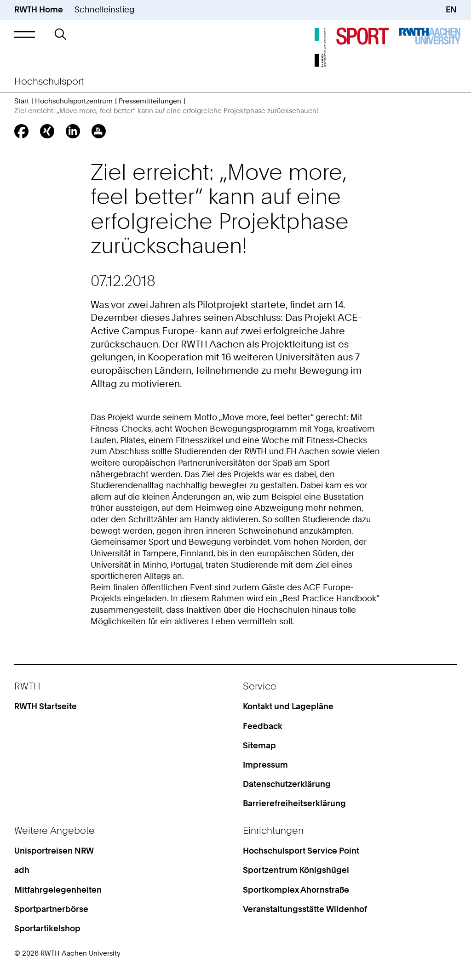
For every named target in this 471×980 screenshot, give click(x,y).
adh (22, 870)
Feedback (263, 726)
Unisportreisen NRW (54, 851)
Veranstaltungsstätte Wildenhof (305, 909)
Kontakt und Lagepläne (288, 706)
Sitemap (259, 745)
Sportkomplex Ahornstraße (296, 890)
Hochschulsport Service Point (301, 851)
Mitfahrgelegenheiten (58, 890)
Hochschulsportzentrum (74, 101)
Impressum (265, 765)
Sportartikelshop (47, 928)
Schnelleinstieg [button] (104, 9)
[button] (25, 34)
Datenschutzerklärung (287, 784)
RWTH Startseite (46, 706)
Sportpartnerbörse (51, 909)
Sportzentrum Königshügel (296, 870)
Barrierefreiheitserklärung (294, 803)
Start (22, 101)
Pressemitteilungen (150, 101)
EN (451, 9)
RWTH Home (39, 9)
